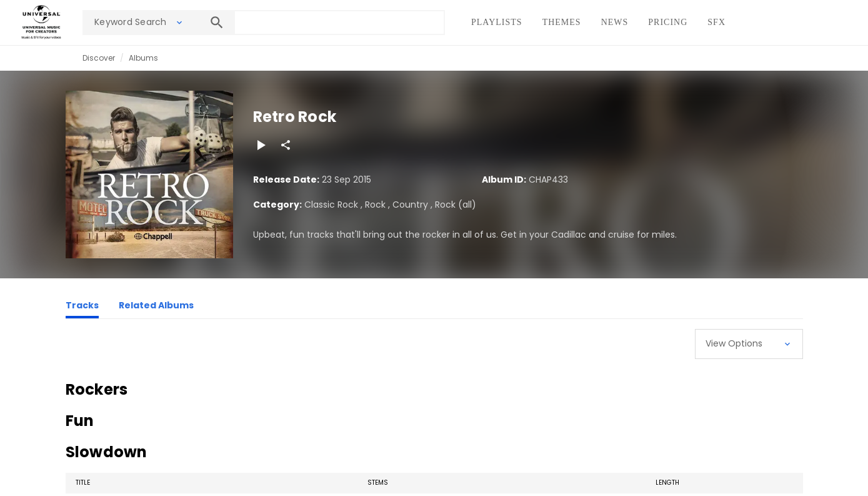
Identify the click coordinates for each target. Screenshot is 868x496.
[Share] (286, 145)
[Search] (217, 23)
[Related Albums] (156, 307)
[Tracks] (82, 307)
